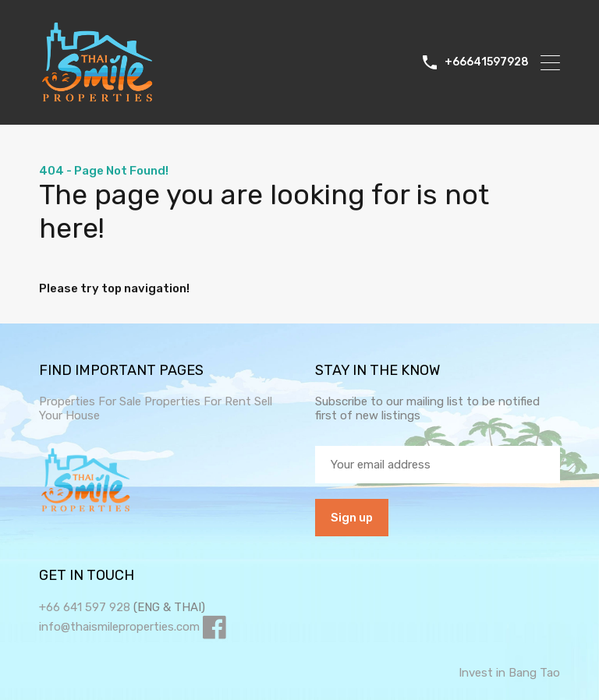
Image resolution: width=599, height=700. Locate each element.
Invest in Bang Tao (509, 673)
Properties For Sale (90, 401)
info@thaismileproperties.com (119, 627)
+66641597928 (487, 62)
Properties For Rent (199, 401)
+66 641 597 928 (85, 607)
